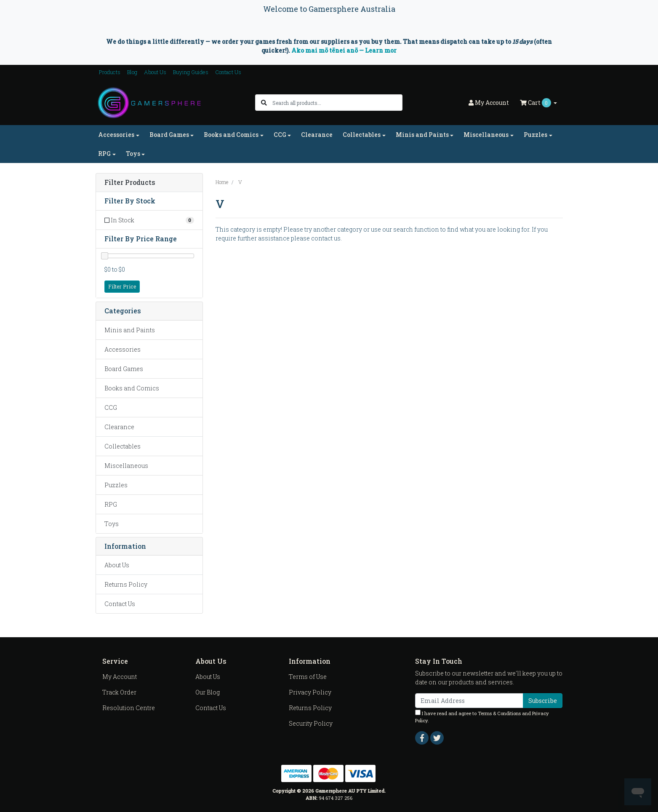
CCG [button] (280, 135)
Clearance (317, 135)
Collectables (123, 446)
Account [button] (489, 103)
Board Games (124, 369)
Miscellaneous (126, 466)
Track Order (119, 692)
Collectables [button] (362, 135)
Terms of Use (308, 677)
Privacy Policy (310, 692)
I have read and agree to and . (482, 717)
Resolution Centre (129, 708)
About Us (155, 72)
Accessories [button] (116, 135)
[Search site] (264, 103)
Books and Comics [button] (231, 135)
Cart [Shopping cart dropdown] (536, 103)
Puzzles (116, 485)
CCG (111, 407)
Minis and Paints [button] (422, 135)
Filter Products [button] (130, 183)
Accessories (123, 349)
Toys (112, 524)
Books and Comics (132, 388)
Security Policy (311, 723)
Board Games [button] (169, 135)
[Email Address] (469, 701)
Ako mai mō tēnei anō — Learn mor (344, 50)
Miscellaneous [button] (486, 135)
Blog (132, 72)
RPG (111, 504)
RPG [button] (104, 154)
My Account (120, 677)
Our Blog (208, 692)
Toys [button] (133, 154)
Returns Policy (126, 584)
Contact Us (228, 72)
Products (110, 72)
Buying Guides (191, 72)
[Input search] (337, 103)
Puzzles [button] (535, 135)
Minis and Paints (130, 330)
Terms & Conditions (499, 713)
